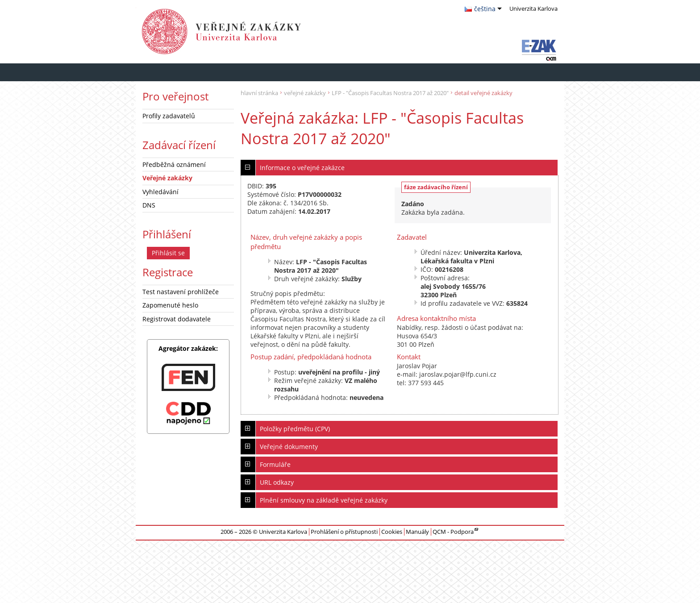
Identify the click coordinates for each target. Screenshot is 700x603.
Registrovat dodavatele (177, 319)
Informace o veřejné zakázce (302, 168)
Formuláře (275, 464)
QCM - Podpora (453, 532)
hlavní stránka (259, 93)
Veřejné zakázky (167, 178)
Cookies (392, 532)
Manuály (417, 532)
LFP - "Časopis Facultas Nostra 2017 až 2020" (390, 93)
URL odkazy (277, 482)
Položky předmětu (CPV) (295, 429)
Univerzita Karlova (274, 32)
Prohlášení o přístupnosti (344, 532)
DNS (149, 205)
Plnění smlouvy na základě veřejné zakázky (324, 500)
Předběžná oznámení (174, 164)
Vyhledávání (160, 192)
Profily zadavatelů (169, 116)
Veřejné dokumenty (289, 447)
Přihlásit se (168, 253)
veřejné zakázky (305, 93)
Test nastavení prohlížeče (181, 292)
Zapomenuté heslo (170, 305)
